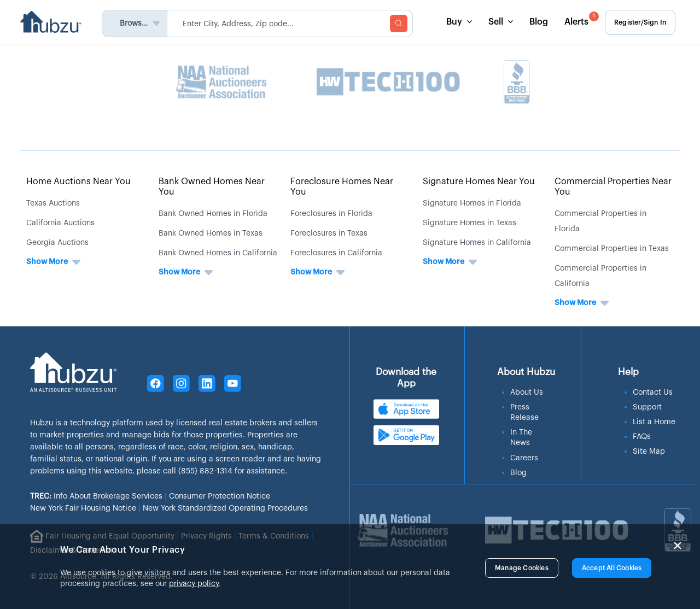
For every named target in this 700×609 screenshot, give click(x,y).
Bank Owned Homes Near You (212, 187)
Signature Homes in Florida (472, 203)
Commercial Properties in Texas (612, 249)
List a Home (654, 420)
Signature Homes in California (477, 243)
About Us (527, 391)
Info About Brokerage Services (96, 496)
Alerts (579, 19)
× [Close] (678, 546)
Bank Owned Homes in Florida (213, 214)
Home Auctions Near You (78, 181)
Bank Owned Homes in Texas (211, 233)
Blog (537, 22)
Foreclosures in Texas (329, 233)
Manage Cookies (522, 568)
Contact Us (653, 391)
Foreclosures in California (336, 253)
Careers (524, 456)
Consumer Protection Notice (220, 496)
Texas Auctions (53, 203)
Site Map (649, 450)
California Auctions (60, 223)
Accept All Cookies (612, 568)
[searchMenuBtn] (400, 24)
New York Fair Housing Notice (83, 508)
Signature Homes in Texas (469, 223)
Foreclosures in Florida (331, 214)
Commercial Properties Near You (613, 187)
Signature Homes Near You (479, 181)
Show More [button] (47, 262)
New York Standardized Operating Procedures (225, 508)
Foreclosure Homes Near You (342, 187)
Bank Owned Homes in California (218, 253)
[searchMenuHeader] (291, 24)
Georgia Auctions (57, 243)
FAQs (642, 435)
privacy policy (194, 584)
